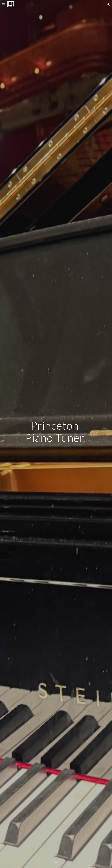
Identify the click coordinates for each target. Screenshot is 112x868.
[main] (56, 434)
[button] (4, 4)
